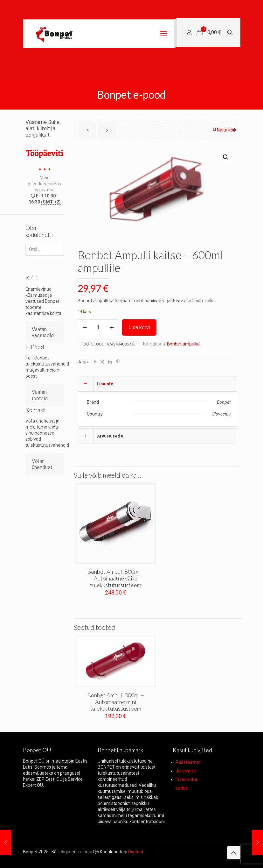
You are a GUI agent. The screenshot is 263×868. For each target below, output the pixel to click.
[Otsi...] (45, 249)
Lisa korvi (139, 327)
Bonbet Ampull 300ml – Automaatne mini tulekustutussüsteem (116, 702)
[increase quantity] (112, 328)
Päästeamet (188, 762)
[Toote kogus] (98, 328)
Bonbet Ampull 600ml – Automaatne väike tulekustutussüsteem (116, 578)
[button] (226, 157)
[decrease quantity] (85, 328)
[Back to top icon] (234, 853)
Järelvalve (186, 771)
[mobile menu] (164, 34)
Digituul (136, 852)
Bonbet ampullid (183, 344)
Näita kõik (224, 130)
